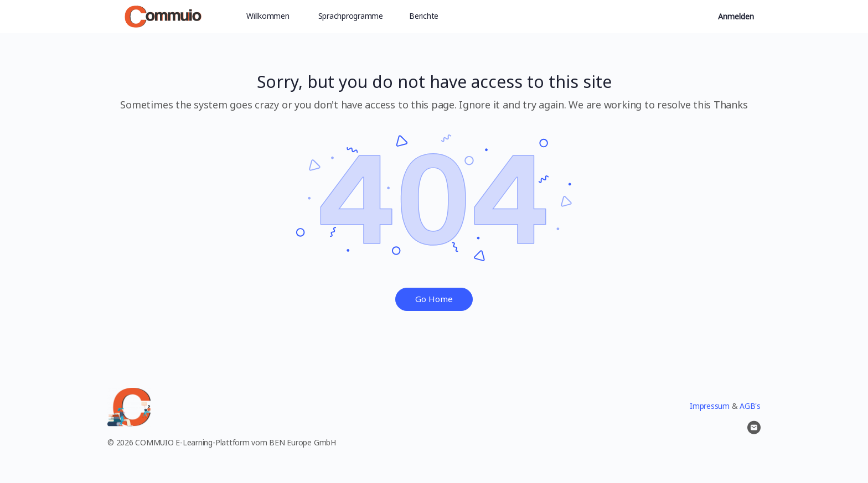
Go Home (434, 299)
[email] (754, 428)
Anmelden (736, 16)
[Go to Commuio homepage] (163, 15)
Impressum (710, 406)
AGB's (750, 406)
